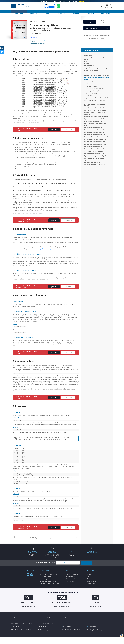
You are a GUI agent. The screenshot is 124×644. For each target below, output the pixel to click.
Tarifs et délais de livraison (73, 586)
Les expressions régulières (94, 91)
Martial (35, 34)
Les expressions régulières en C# (94, 127)
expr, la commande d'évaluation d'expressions (94, 101)
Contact (68, 590)
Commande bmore (92, 93)
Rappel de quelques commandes (96, 88)
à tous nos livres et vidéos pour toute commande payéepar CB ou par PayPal (52, 561)
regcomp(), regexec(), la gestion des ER (96, 117)
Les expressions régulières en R (94, 146)
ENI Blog (15, 622)
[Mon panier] (107, 6)
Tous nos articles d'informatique (49, 581)
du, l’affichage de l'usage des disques (96, 108)
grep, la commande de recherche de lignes (63, 545)
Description (90, 81)
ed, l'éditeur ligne (90, 66)
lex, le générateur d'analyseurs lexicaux (97, 110)
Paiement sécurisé (71, 583)
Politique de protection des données (50, 590)
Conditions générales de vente (48, 588)
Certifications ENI (93, 634)
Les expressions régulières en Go (94, 132)
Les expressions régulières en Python (96, 144)
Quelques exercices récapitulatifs (95, 165)
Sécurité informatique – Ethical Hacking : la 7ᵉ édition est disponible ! (62, 1)
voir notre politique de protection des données (45, 571)
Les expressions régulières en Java (95, 135)
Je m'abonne (68, 129)
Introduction (88, 56)
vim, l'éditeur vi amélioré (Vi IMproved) (30, 545)
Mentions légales (45, 586)
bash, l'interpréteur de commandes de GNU (96, 124)
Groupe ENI (66, 622)
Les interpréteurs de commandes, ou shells (96, 59)
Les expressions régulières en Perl (95, 142)
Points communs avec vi (93, 84)
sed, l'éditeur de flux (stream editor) (95, 68)
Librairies (89, 581)
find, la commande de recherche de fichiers (95, 63)
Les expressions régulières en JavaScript (97, 137)
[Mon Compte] (111, 6)
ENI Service (16, 634)
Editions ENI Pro (42, 634)
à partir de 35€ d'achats (72, 560)
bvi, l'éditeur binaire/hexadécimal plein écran (97, 78)
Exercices (90, 96)
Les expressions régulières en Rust (95, 149)
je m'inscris (86, 570)
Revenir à (37, 42)
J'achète (54, 129)
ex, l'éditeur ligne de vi (91, 70)
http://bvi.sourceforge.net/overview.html (51, 249)
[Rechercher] (101, 6)
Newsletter (90, 583)
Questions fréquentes (72, 581)
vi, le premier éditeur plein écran (94, 73)
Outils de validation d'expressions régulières (95, 159)
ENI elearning (67, 634)
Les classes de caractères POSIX (94, 154)
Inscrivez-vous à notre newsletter (43, 570)
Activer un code (70, 588)
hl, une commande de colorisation (95, 119)
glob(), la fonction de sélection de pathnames (95, 113)
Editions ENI (20, 6)
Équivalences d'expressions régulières (96, 156)
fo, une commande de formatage (95, 121)
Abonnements (90, 586)
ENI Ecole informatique (44, 622)
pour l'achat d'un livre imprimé (32, 560)
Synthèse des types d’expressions (95, 151)
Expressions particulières (92, 162)
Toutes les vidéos (91, 588)
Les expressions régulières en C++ (95, 130)
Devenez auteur (91, 590)
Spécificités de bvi (92, 86)
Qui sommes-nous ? (45, 583)
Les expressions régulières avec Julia (96, 139)
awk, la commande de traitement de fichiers (96, 105)
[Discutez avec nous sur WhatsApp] (58, 6)
